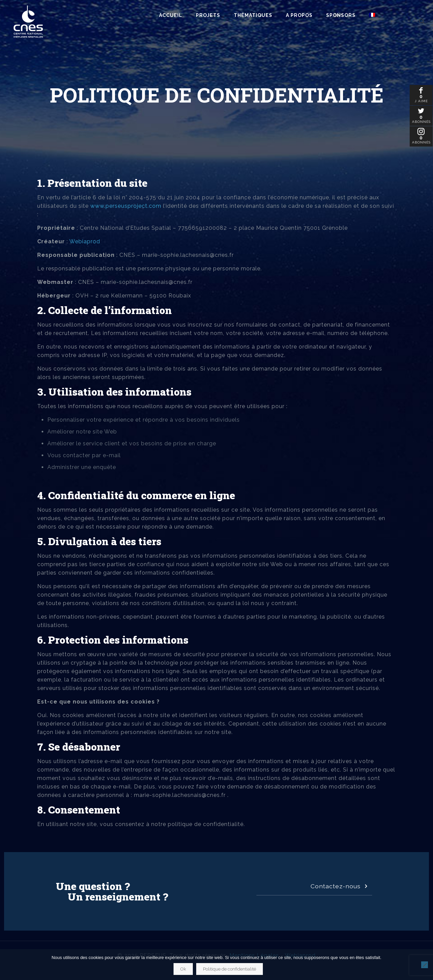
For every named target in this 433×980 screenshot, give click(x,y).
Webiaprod (85, 241)
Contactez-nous (341, 886)
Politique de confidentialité (230, 969)
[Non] (425, 965)
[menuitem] (372, 15)
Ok (183, 969)
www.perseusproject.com (126, 206)
